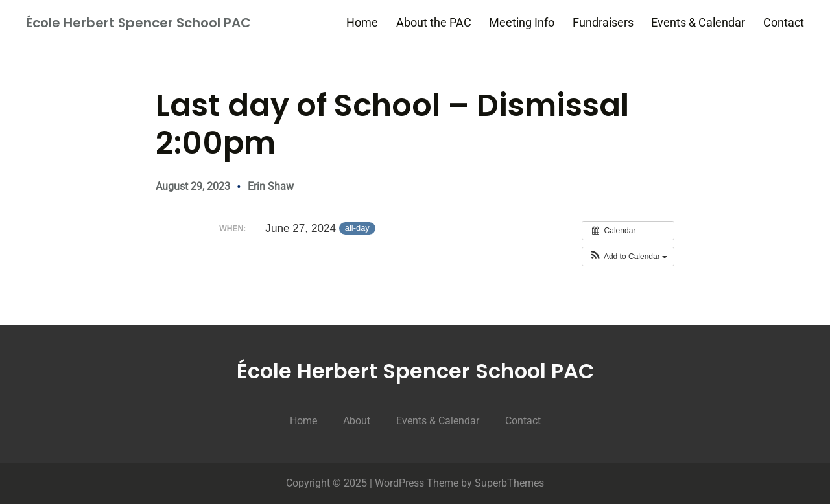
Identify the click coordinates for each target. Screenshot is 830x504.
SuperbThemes (509, 483)
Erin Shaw (271, 186)
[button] (628, 257)
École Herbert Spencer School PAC (138, 23)
